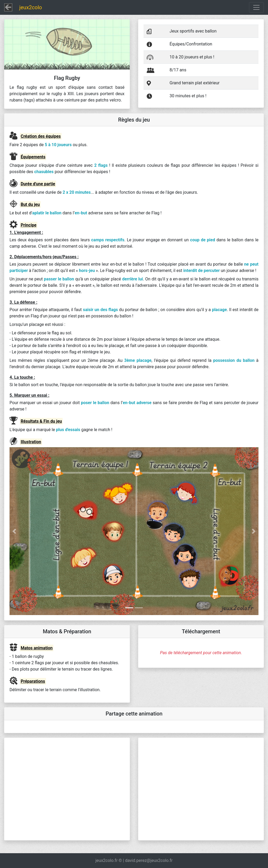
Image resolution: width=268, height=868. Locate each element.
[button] (28, 531)
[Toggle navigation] (256, 7)
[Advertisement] (67, 789)
